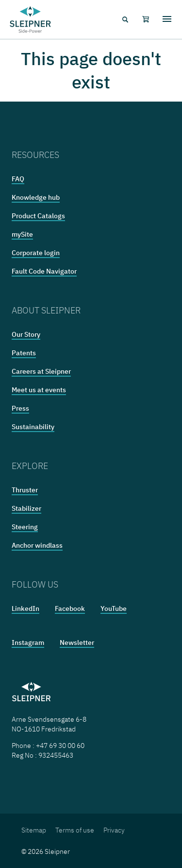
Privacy (114, 830)
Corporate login (36, 253)
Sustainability (33, 427)
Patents (24, 353)
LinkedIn (25, 608)
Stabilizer (26, 508)
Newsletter (77, 642)
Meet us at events (39, 390)
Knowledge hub (36, 197)
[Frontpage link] (31, 19)
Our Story (26, 334)
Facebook (70, 608)
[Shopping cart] (146, 19)
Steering (25, 527)
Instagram (28, 642)
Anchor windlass (37, 545)
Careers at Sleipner (41, 371)
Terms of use (75, 830)
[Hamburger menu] (167, 19)
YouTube (114, 608)
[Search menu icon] (125, 19)
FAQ (18, 179)
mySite (22, 234)
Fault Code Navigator (44, 271)
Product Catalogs (38, 216)
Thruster (25, 490)
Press (20, 408)
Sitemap (34, 830)
